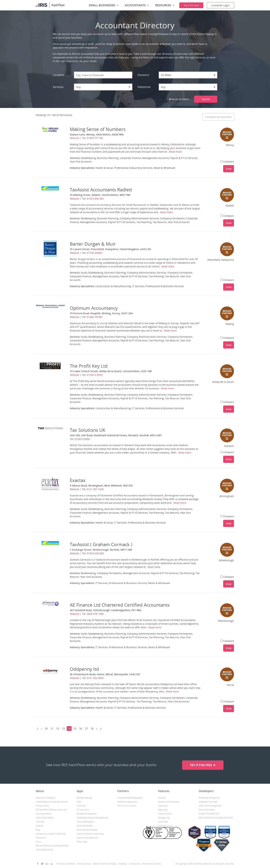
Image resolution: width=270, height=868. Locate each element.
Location (58, 75)
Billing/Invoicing (84, 798)
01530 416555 (95, 375)
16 (81, 729)
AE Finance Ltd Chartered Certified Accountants (120, 605)
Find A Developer (207, 810)
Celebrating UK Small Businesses (52, 802)
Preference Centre (152, 864)
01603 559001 (83, 439)
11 (52, 729)
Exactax (78, 480)
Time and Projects (85, 822)
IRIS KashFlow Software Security (51, 810)
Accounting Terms (45, 850)
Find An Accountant (127, 806)
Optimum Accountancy (94, 308)
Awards (40, 826)
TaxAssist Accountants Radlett (101, 190)
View (229, 169)
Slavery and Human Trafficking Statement (51, 836)
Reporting (163, 810)
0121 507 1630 (95, 489)
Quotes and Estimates (169, 802)
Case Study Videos (45, 818)
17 (86, 729)
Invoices (162, 798)
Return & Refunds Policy (105, 864)
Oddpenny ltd (84, 669)
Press (39, 842)
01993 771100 (95, 138)
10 (46, 729)
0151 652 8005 (95, 678)
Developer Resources (209, 798)
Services (58, 87)
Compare (227, 162)
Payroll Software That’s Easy (90, 834)
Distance (143, 75)
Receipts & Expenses (87, 814)
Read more (175, 152)
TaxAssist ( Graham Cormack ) (101, 544)
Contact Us (135, 864)
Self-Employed (165, 826)
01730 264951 (95, 253)
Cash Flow (163, 822)
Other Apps (82, 842)
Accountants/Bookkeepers (130, 798)
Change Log (164, 818)
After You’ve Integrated (210, 806)
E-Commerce (83, 810)
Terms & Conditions (65, 864)
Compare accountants (218, 117)
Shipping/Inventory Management (92, 818)
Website (75, 138)
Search (206, 99)
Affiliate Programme (127, 802)
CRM (79, 802)
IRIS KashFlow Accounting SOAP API (216, 818)
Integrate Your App (208, 802)
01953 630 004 (95, 553)
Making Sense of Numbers (98, 129)
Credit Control (165, 814)
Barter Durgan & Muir (93, 244)
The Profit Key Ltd (89, 366)
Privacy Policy (42, 806)
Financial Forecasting (87, 830)
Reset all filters (179, 99)
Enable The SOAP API (209, 814)
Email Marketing (85, 826)
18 (92, 729)
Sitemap (123, 864)
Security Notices (44, 814)
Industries (144, 87)
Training (40, 822)
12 (58, 729)
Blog (38, 830)
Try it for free (201, 765)
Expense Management (87, 838)
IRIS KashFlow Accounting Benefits (52, 846)
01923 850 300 (95, 199)
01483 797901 (95, 317)
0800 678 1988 (95, 614)
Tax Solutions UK (88, 430)
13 (63, 729)
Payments (81, 806)
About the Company (45, 798)
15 (75, 729)
